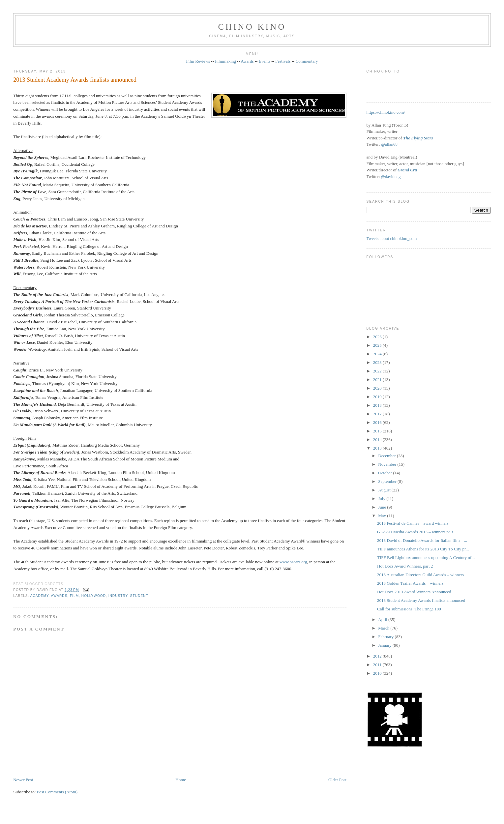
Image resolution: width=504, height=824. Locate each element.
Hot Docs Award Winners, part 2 (405, 566)
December (387, 456)
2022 (378, 371)
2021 (378, 380)
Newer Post (23, 780)
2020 (378, 388)
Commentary (307, 61)
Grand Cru (407, 170)
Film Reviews (198, 61)
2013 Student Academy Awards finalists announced (75, 80)
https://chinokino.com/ (386, 112)
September (388, 481)
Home (181, 780)
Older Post (337, 780)
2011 (378, 665)
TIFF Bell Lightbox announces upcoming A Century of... (426, 558)
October (385, 473)
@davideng (391, 177)
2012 (378, 656)
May (383, 516)
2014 (378, 440)
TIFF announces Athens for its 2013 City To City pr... (423, 549)
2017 (378, 414)
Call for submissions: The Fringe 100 (409, 609)
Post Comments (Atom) (57, 792)
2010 (378, 673)
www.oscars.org (293, 562)
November (388, 464)
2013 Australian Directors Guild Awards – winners (420, 575)
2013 (378, 448)
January (385, 645)
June (383, 507)
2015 (378, 431)
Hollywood (94, 596)
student (139, 596)
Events (265, 61)
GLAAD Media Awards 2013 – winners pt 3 (415, 532)
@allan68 (389, 144)
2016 (378, 422)
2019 (378, 397)
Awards (247, 61)
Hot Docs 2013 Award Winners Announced (414, 592)
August (385, 490)
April (383, 619)
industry (118, 596)
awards (59, 596)
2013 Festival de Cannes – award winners (413, 523)
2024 (378, 354)
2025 (378, 345)
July (382, 499)
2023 (378, 362)
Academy (40, 596)
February (386, 637)
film (74, 596)
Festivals (283, 61)
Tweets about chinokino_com (392, 238)
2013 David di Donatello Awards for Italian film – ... (422, 540)
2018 (378, 405)
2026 (378, 337)
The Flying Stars (418, 138)
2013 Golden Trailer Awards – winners (410, 583)
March (384, 628)
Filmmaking (225, 61)
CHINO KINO (252, 27)
